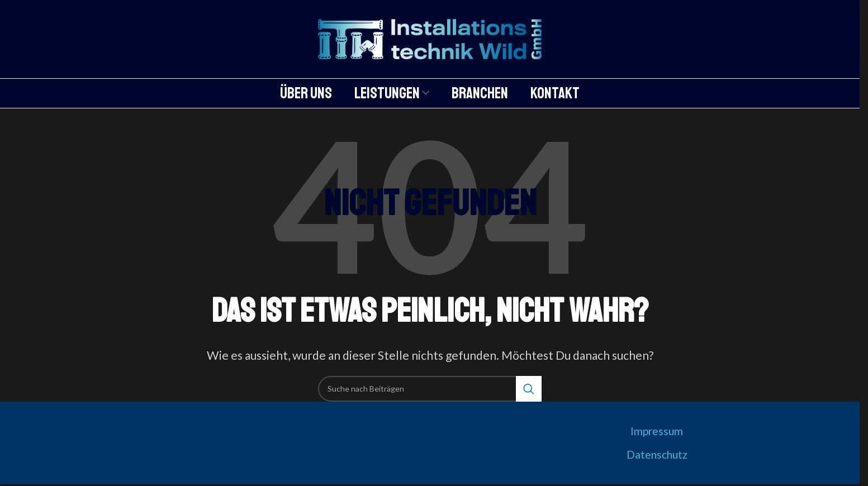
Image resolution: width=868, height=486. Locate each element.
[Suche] (430, 389)
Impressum (657, 431)
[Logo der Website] (430, 38)
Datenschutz (657, 454)
